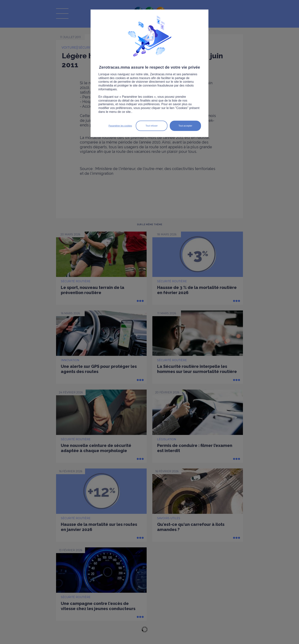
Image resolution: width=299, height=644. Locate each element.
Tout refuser (152, 126)
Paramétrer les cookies (120, 126)
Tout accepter (185, 126)
